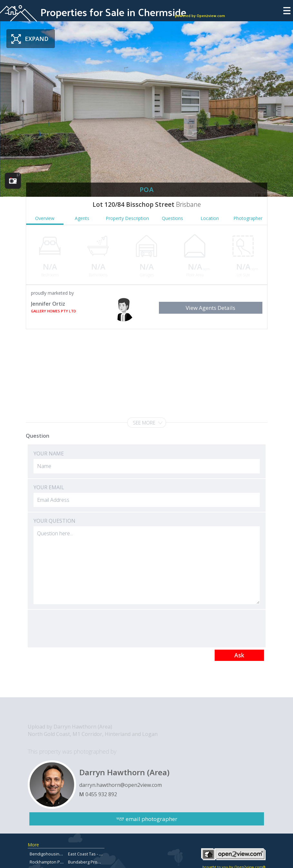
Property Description (127, 218)
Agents (82, 218)
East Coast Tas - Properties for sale (102, 854)
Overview (45, 218)
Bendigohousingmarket (52, 854)
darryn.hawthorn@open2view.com (121, 785)
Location (210, 218)
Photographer (248, 218)
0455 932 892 (101, 794)
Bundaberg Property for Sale (96, 862)
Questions (172, 218)
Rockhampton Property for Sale (60, 862)
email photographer (151, 819)
